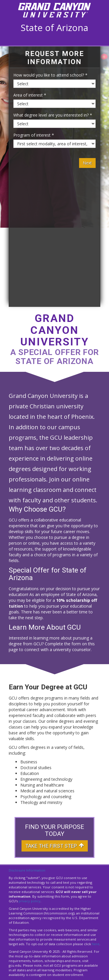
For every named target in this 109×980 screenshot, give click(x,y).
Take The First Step (55, 846)
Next (87, 163)
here (96, 944)
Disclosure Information (27, 870)
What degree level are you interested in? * (53, 115)
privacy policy (30, 901)
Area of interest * (30, 95)
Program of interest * (34, 135)
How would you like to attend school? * (50, 75)
